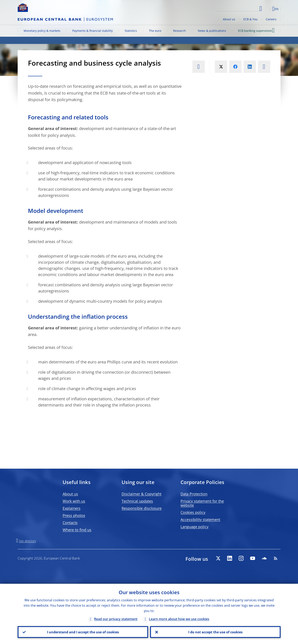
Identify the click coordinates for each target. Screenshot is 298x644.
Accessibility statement (200, 520)
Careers (271, 19)
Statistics (131, 31)
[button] (266, 9)
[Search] (239, 8)
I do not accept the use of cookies (215, 632)
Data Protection (194, 494)
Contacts (70, 523)
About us (229, 19)
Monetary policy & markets (42, 31)
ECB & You (250, 19)
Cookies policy (193, 512)
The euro (155, 31)
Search (261, 9)
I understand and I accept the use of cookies (83, 632)
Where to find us (77, 530)
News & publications (212, 31)
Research (179, 31)
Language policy (194, 527)
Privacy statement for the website (202, 503)
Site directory (27, 541)
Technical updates (137, 501)
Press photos (74, 515)
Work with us (74, 501)
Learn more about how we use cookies (179, 619)
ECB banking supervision (256, 30)
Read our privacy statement (116, 619)
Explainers (72, 508)
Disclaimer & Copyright (142, 494)
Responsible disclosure (142, 508)
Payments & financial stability (93, 31)
